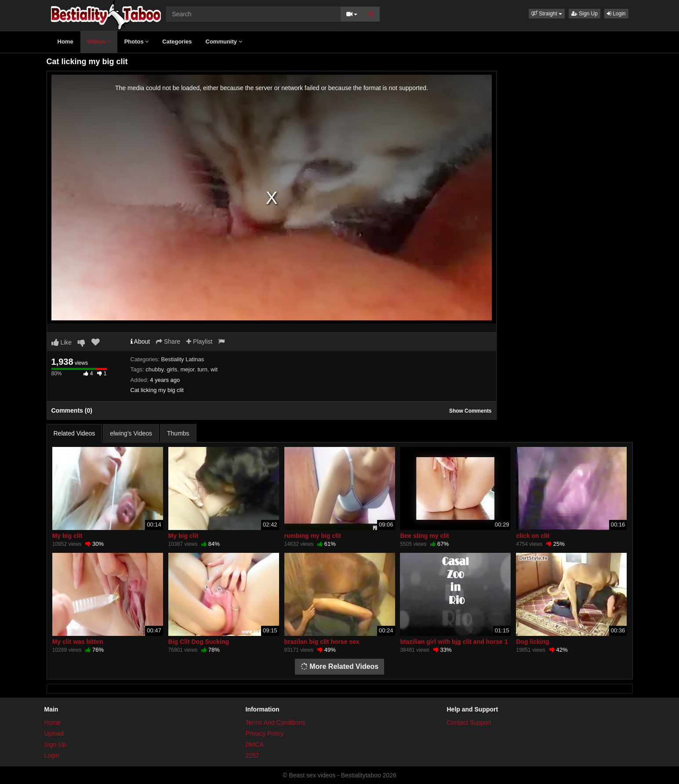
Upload (54, 733)
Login (616, 14)
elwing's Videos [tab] (131, 433)
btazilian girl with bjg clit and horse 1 (454, 642)
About (140, 341)
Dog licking (532, 642)
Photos (137, 42)
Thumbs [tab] (178, 433)
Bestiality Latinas (183, 359)
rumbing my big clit (313, 536)
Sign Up (585, 14)
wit (214, 369)
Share (168, 341)
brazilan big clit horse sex (322, 642)
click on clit (533, 536)
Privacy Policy (265, 733)
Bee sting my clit (424, 536)
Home (65, 42)
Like (62, 342)
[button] (547, 14)
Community (224, 42)
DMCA (255, 744)
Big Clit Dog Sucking (199, 642)
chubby (154, 369)
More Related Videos (340, 666)
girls (172, 369)
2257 (252, 755)
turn (203, 369)
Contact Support (469, 722)
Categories (177, 42)
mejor (187, 369)
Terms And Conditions (276, 722)
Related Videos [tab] (74, 433)
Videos (99, 42)
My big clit (67, 536)
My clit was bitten (78, 642)
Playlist (199, 341)
